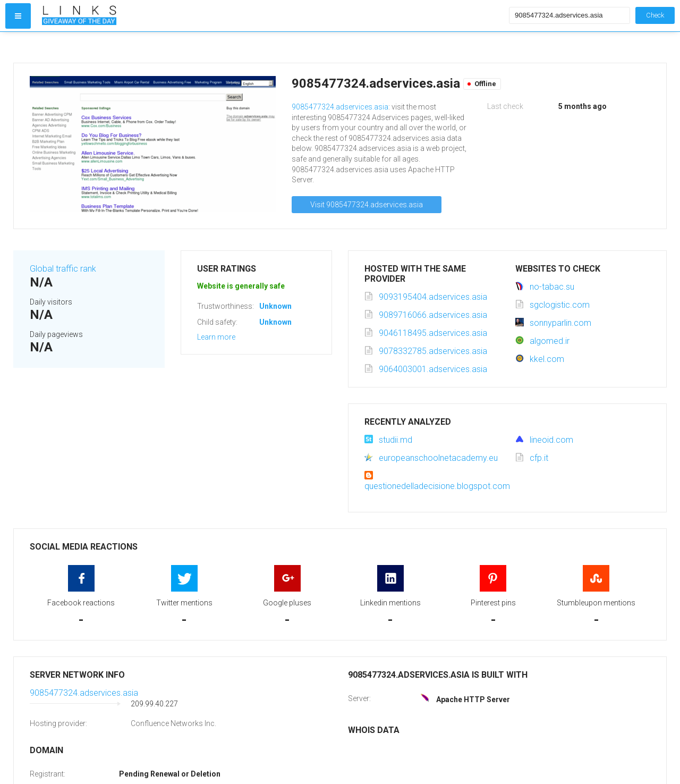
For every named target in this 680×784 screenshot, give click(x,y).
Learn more (216, 337)
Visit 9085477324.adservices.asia (367, 205)
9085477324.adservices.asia (340, 107)
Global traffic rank (63, 269)
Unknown (275, 306)
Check (655, 15)
